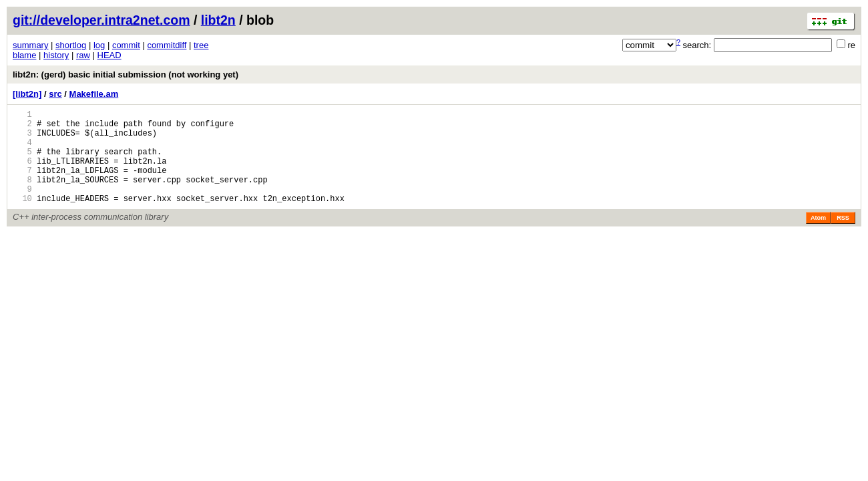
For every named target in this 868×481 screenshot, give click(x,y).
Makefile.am (94, 94)
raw (83, 55)
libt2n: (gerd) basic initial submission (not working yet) (126, 74)
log (99, 45)
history (56, 55)
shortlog (71, 45)
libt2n (218, 20)
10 (22, 218)
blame (24, 55)
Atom (818, 238)
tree (201, 45)
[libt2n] (27, 94)
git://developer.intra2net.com (101, 20)
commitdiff (167, 45)
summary (30, 45)
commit (126, 45)
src (55, 94)
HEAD (110, 55)
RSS (843, 238)
